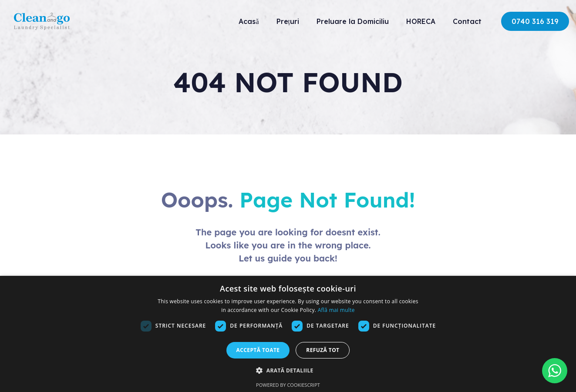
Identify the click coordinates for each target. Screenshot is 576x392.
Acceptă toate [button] (258, 350)
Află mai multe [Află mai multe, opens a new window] (336, 310)
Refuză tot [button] (323, 350)
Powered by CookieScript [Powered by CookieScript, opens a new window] (288, 385)
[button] (288, 370)
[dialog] (288, 334)
